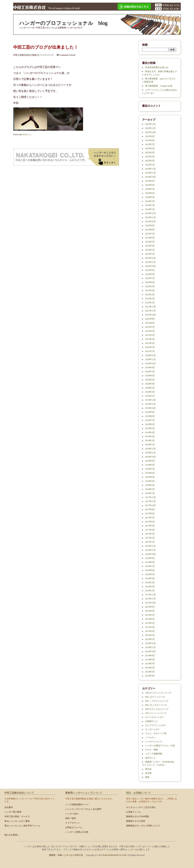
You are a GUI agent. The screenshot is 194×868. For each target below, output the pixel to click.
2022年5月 (150, 286)
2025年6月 (150, 148)
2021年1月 (150, 351)
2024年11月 (150, 173)
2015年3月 (150, 631)
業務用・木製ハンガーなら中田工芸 (66, 855)
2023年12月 (150, 213)
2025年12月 (150, 124)
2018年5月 (150, 477)
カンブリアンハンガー (156, 725)
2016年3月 (150, 582)
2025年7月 (150, 144)
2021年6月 (150, 331)
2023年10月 (150, 221)
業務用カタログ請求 (136, 821)
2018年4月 (150, 481)
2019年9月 (150, 412)
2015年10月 (150, 603)
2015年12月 (150, 595)
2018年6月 (150, 473)
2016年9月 (150, 558)
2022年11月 (150, 262)
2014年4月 (150, 676)
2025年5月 (150, 153)
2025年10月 (150, 132)
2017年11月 (150, 501)
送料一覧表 (71, 818)
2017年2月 (150, 538)
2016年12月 (150, 546)
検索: (145, 45)
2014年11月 (150, 647)
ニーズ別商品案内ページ (77, 805)
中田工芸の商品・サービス (17, 817)
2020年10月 (150, 363)
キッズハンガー (153, 729)
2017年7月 (150, 518)
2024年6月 (150, 193)
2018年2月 (150, 489)
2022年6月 (150, 282)
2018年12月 (150, 449)
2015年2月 (150, 635)
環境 (147, 777)
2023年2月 (150, 250)
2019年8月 (150, 416)
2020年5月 (150, 380)
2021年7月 (150, 327)
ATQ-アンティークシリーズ (158, 693)
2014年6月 (150, 668)
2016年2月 (150, 587)
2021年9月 (150, 319)
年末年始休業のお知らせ (157, 67)
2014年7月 (150, 664)
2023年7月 (150, 234)
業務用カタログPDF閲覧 (138, 817)
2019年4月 (150, 432)
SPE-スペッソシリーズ (156, 713)
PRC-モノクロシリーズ (156, 705)
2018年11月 (150, 453)
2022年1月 (150, 303)
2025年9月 (150, 136)
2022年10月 (150, 266)
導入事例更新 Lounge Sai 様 (159, 86)
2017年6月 (150, 522)
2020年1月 (150, 396)
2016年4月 (150, 578)
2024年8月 (150, 185)
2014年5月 (150, 672)
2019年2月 (150, 441)
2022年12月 (150, 258)
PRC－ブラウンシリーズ (157, 701)
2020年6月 (150, 376)
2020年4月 (150, 384)
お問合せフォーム (74, 827)
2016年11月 (150, 550)
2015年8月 (150, 611)
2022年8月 (150, 274)
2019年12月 (150, 400)
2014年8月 (150, 660)
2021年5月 (150, 335)
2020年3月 (150, 388)
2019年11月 (150, 404)
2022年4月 (150, 290)
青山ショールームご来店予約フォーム (22, 826)
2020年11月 (150, 359)
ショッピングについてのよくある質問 (83, 809)
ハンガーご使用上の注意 (77, 832)
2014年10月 (150, 651)
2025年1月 (150, 165)
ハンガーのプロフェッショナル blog (63, 23)
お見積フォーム (134, 812)
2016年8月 (150, 562)
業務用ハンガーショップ (79, 793)
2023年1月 (150, 254)
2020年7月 (150, 372)
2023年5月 (150, 242)
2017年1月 (150, 542)
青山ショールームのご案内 (17, 821)
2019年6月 (150, 424)
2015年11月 (150, 599)
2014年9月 (150, 655)
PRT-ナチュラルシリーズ (157, 709)
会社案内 (9, 807)
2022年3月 (150, 295)
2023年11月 (150, 217)
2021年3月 (150, 343)
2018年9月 (150, 461)
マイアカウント (73, 823)
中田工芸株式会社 (14, 793)
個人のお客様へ (12, 835)
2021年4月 (150, 339)
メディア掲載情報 (154, 754)
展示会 (148, 769)
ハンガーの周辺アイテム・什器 (160, 746)
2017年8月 (150, 514)
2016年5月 (150, 574)
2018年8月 (150, 465)
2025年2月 (150, 161)
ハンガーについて (154, 742)
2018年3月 (150, 485)
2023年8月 (150, 230)
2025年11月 (150, 128)
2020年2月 (150, 392)
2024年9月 (150, 181)
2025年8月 (150, 140)
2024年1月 (150, 209)
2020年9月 (150, 368)
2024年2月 (150, 205)
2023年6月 (150, 238)
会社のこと (27, 134)
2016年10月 (150, 554)
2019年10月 (150, 408)
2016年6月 (150, 570)
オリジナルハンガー (155, 717)
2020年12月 (150, 355)
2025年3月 (150, 157)
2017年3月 (150, 534)
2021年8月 (150, 323)
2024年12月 (150, 169)
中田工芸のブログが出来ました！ (46, 47)
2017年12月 (150, 497)
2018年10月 (150, 457)
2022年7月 (150, 278)
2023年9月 (150, 226)
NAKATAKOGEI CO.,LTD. (115, 855)
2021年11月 (150, 311)
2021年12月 (150, 307)
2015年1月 (150, 639)
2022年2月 (150, 299)
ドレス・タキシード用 (156, 733)
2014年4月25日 (47, 55)
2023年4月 (150, 246)
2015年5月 (150, 623)
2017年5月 (150, 526)
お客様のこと (151, 721)
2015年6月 (150, 619)
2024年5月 (150, 197)
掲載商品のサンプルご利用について (143, 826)
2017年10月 (150, 505)
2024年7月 (150, 189)
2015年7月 (150, 615)
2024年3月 (150, 201)
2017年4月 (150, 530)
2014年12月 (150, 643)
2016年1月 (150, 591)
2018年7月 (150, 469)
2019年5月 (150, 428)
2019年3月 (150, 436)
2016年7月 (150, 566)
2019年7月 (150, 420)
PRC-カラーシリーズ (155, 697)
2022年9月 (150, 270)
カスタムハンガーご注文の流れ (141, 807)
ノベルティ (150, 738)
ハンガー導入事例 (13, 812)
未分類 (148, 773)
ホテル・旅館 (151, 750)
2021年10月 (150, 315)
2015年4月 (150, 627)
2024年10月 (150, 177)
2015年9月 (150, 607)
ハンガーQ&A (72, 814)
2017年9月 (150, 509)
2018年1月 (150, 493)
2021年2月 (150, 347)
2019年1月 (150, 445)
